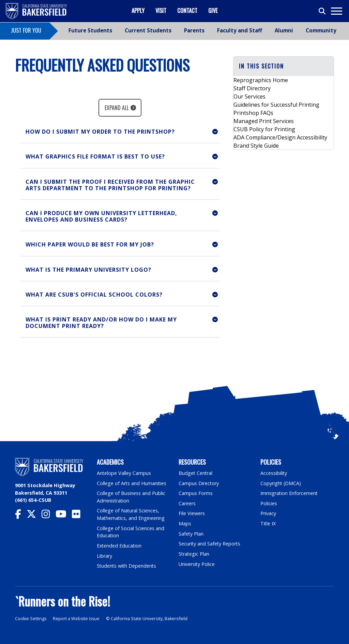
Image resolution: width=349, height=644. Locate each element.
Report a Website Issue (77, 619)
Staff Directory (252, 88)
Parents (194, 30)
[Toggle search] (322, 11)
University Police (197, 564)
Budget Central (196, 473)
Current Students (148, 30)
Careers (187, 503)
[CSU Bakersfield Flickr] (79, 516)
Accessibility (274, 473)
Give (213, 10)
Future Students (90, 30)
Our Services (249, 96)
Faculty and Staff (240, 30)
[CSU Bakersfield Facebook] (21, 516)
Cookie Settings (31, 619)
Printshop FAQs (253, 113)
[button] (120, 132)
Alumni (284, 30)
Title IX (268, 523)
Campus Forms (196, 493)
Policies (269, 503)
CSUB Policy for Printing (264, 129)
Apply (138, 10)
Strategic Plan (194, 554)
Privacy (268, 513)
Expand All (117, 108)
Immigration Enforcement (289, 493)
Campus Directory (199, 483)
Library (104, 556)
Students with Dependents (127, 566)
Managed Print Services (264, 121)
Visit (161, 10)
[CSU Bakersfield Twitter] (34, 516)
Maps (185, 523)
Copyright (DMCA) (281, 483)
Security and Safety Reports (210, 544)
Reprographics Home (261, 80)
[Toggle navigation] (336, 11)
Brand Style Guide (256, 146)
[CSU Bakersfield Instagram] (49, 516)
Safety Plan (191, 534)
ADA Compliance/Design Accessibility (280, 137)
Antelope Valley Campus (124, 473)
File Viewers (192, 513)
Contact (187, 10)
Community (321, 30)
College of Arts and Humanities (132, 483)
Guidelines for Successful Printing (276, 105)
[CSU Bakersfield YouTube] (64, 516)
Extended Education (120, 546)
